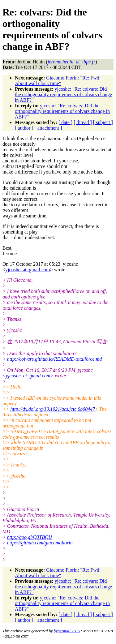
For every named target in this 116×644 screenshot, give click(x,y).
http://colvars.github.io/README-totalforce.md (54, 359)
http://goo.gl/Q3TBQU (30, 537)
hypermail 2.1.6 (67, 631)
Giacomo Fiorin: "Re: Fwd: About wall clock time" (58, 81)
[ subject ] (103, 122)
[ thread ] (83, 122)
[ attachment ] (48, 128)
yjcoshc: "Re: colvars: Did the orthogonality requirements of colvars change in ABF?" (63, 94)
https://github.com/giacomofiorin (40, 543)
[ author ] (24, 128)
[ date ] (65, 122)
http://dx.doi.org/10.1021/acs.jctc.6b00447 (53, 409)
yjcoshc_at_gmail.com (28, 270)
